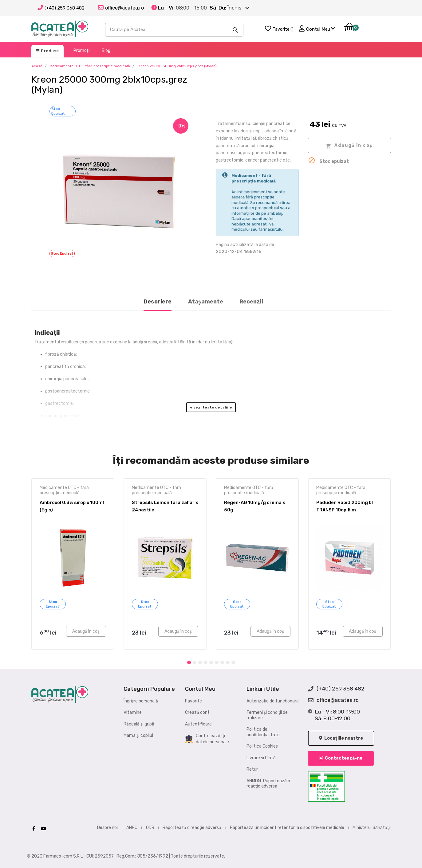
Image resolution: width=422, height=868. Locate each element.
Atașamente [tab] (206, 302)
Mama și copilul (138, 735)
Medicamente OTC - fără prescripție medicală (64, 490)
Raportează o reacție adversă (192, 828)
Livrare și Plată (261, 758)
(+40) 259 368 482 (65, 8)
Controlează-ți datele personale (207, 739)
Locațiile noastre (341, 738)
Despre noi (107, 828)
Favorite (193, 701)
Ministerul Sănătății (372, 828)
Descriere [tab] (158, 302)
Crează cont (197, 712)
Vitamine (133, 712)
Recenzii (251, 302)
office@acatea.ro (333, 700)
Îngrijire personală (141, 701)
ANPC (132, 828)
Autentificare (198, 724)
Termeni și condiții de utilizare (267, 715)
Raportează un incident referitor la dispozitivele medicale (287, 828)
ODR (150, 828)
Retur (252, 769)
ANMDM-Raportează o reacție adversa (268, 784)
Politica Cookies (262, 746)
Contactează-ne (341, 758)
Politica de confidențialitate (263, 732)
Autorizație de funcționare (273, 701)
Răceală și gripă (139, 724)
